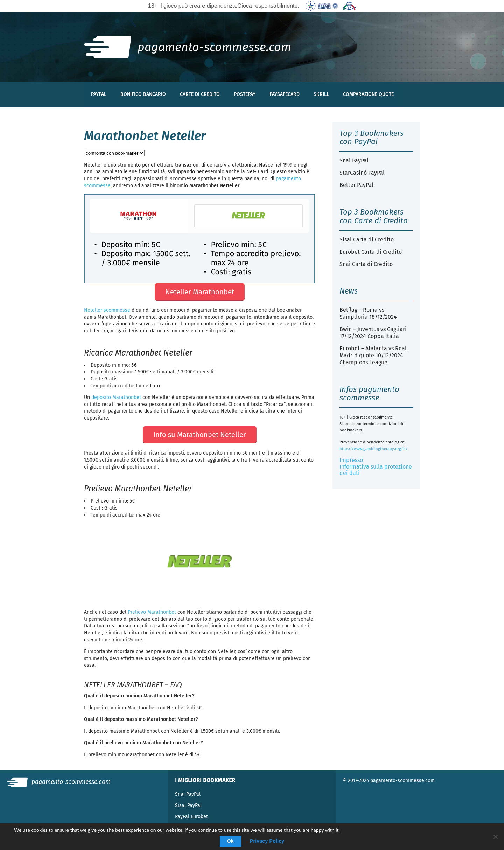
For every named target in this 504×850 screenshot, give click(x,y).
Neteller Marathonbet (200, 292)
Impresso (351, 460)
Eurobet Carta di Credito (371, 252)
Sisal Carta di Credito (367, 240)
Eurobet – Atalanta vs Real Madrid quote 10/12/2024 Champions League (373, 355)
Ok (230, 841)
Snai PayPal (354, 160)
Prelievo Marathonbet (152, 612)
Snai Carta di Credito (366, 264)
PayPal (99, 94)
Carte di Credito (200, 94)
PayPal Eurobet (191, 817)
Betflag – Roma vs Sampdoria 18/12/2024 (368, 313)
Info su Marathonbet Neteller (200, 435)
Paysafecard (285, 94)
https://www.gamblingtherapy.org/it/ (374, 449)
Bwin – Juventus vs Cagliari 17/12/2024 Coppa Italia (373, 333)
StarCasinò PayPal (362, 173)
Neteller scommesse (107, 310)
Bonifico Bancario (143, 94)
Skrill (321, 94)
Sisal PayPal (188, 805)
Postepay (245, 94)
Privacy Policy (267, 841)
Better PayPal (356, 185)
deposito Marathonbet (116, 397)
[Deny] (495, 837)
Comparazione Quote (368, 94)
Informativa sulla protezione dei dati (376, 470)
